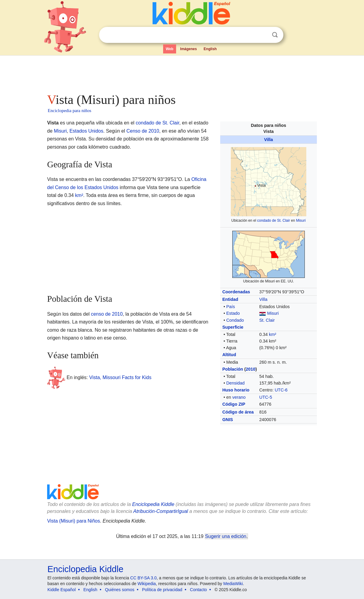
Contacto (198, 590)
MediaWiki (233, 584)
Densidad (235, 383)
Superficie (233, 327)
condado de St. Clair (274, 221)
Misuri (301, 221)
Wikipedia (147, 584)
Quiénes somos (119, 590)
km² (272, 334)
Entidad (230, 299)
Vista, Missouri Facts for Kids (120, 377)
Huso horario (236, 390)
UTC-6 (281, 390)
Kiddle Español (61, 590)
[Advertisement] (182, 72)
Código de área (238, 412)
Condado (235, 320)
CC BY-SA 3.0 (143, 578)
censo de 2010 (107, 314)
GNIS (228, 420)
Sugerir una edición (226, 536)
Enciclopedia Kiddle (85, 569)
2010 (250, 369)
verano (239, 397)
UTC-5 (266, 397)
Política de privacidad (162, 590)
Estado (233, 313)
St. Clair (267, 320)
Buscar (275, 35)
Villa (268, 140)
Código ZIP (234, 404)
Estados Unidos (86, 131)
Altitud (229, 355)
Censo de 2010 (143, 131)
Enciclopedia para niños (69, 111)
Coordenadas (236, 292)
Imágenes (188, 49)
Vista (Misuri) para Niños (74, 521)
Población (233, 369)
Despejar (263, 35)
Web (170, 49)
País (231, 307)
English (210, 49)
